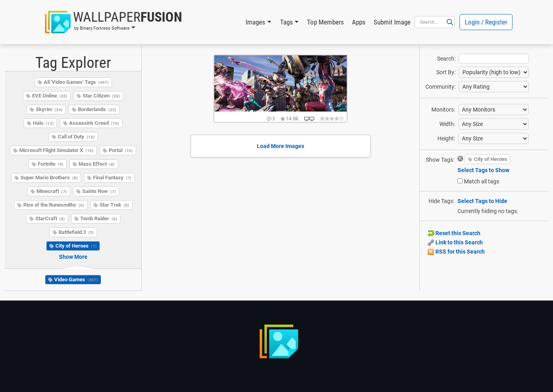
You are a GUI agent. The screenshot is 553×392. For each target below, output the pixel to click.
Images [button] (255, 22)
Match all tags (482, 181)
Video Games (76, 279)
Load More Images (281, 146)
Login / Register (486, 22)
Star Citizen (101, 96)
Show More (73, 257)
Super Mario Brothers (49, 178)
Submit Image (392, 22)
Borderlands (97, 109)
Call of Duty (76, 137)
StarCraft (50, 218)
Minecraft (52, 191)
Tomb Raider (99, 218)
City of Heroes (76, 246)
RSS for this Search (456, 252)
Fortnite (51, 164)
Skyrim (49, 109)
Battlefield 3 (76, 232)
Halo (43, 123)
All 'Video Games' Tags (76, 82)
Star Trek (114, 205)
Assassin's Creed (94, 123)
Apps (359, 22)
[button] (114, 22)
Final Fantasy (112, 178)
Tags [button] (287, 22)
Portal (121, 150)
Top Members (325, 22)
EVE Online (50, 96)
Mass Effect (97, 164)
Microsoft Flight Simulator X (56, 150)
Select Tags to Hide (482, 201)
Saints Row (99, 191)
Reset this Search (454, 233)
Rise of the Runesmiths (54, 205)
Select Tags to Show (483, 170)
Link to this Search (455, 242)
